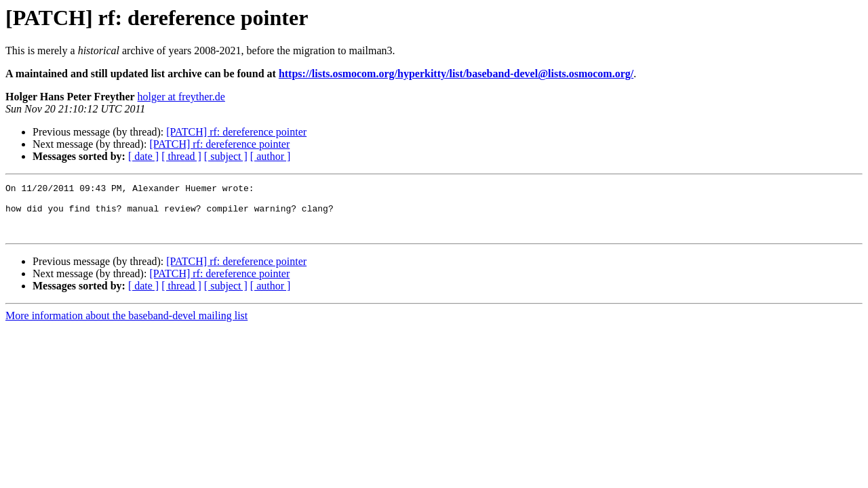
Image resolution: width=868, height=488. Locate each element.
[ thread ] (181, 156)
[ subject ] (226, 156)
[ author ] (271, 156)
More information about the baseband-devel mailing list (126, 326)
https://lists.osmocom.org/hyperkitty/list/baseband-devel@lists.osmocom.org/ (456, 74)
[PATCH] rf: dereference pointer (236, 132)
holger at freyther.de (181, 97)
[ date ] (143, 156)
